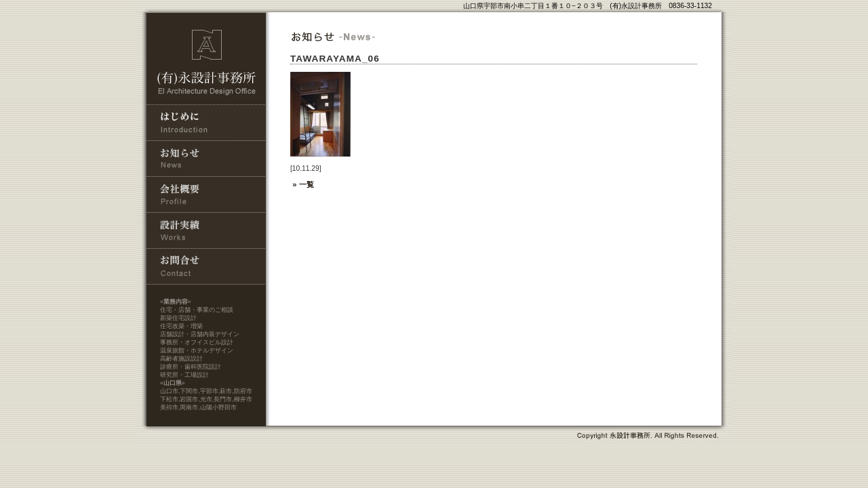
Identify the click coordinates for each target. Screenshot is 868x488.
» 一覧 (302, 184)
